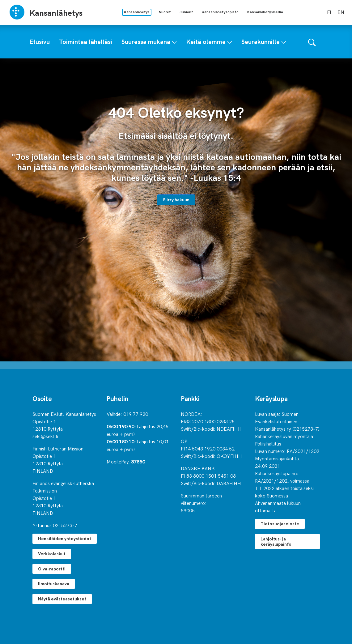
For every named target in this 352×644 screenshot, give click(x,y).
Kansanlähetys (137, 12)
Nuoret (165, 12)
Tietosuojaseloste (280, 524)
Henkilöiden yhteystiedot (65, 538)
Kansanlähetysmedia (265, 12)
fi (329, 12)
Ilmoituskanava (54, 584)
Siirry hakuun (176, 200)
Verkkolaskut (52, 554)
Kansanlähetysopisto (220, 12)
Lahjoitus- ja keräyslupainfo (276, 541)
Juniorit (186, 12)
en (341, 12)
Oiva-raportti (52, 569)
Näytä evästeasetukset (62, 599)
